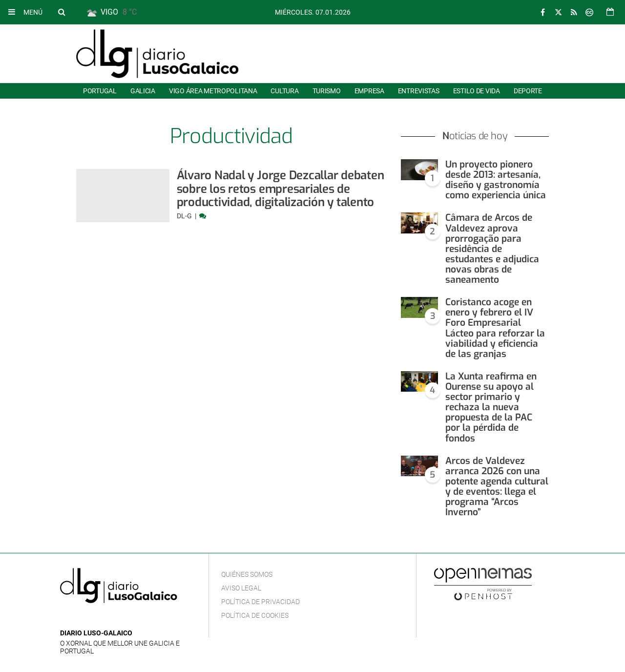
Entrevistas (419, 91)
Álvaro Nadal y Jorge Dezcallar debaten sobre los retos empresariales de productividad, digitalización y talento (281, 189)
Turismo (327, 91)
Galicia (143, 91)
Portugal (100, 91)
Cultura (284, 91)
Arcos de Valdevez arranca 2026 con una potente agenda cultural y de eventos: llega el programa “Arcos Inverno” (497, 487)
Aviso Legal (241, 588)
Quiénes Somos (247, 574)
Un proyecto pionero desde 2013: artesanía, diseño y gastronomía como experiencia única (496, 180)
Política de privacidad (260, 602)
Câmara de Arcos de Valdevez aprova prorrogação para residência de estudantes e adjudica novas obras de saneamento (492, 249)
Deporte (528, 91)
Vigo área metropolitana (213, 91)
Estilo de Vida (477, 91)
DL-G (185, 216)
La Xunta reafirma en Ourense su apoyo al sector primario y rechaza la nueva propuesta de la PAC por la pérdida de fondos (491, 407)
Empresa (369, 91)
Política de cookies (255, 615)
